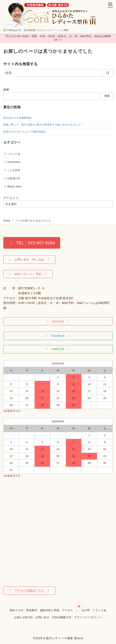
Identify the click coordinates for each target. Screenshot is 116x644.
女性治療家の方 (62, 617)
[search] (108, 73)
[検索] (58, 73)
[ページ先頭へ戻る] (79, 607)
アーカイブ (11, 198)
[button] (32, 243)
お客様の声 (14, 178)
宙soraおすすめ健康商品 (18, 118)
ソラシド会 (14, 154)
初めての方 (17, 610)
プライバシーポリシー (88, 617)
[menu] (110, 5)
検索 (6, 90)
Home (7, 221)
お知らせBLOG (24, 617)
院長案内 (32, 610)
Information (14, 162)
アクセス (68, 610)
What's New (14, 187)
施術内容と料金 (50, 610)
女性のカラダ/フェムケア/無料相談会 (25, 132)
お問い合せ (42, 617)
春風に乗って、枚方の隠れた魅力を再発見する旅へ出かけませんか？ (43, 125)
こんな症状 (14, 170)
